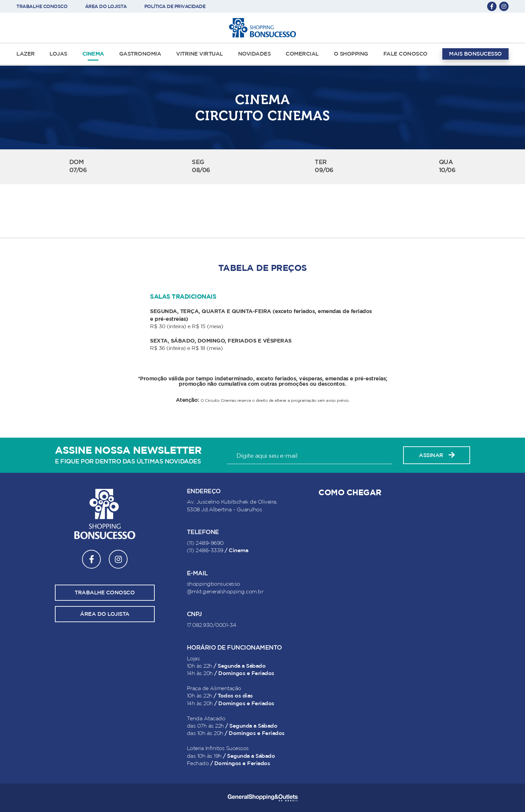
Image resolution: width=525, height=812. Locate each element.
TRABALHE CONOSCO (42, 7)
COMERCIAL (302, 54)
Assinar (437, 455)
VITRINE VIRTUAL (200, 54)
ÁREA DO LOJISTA (106, 7)
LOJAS (58, 54)
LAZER (26, 54)
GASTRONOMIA (140, 54)
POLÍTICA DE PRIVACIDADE (175, 7)
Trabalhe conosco (105, 593)
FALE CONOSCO (405, 54)
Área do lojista (105, 614)
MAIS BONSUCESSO (475, 54)
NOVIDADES (254, 54)
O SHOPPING (351, 54)
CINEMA (93, 54)
